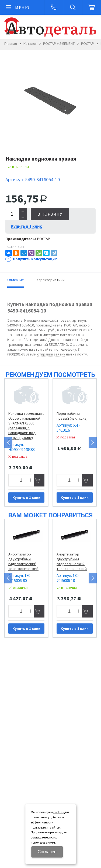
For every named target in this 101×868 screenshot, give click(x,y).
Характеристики (51, 280)
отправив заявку (51, 354)
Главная (11, 43)
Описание (16, 280)
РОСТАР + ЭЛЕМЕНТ (59, 43)
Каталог (30, 43)
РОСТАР (88, 43)
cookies (58, 812)
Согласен (47, 852)
